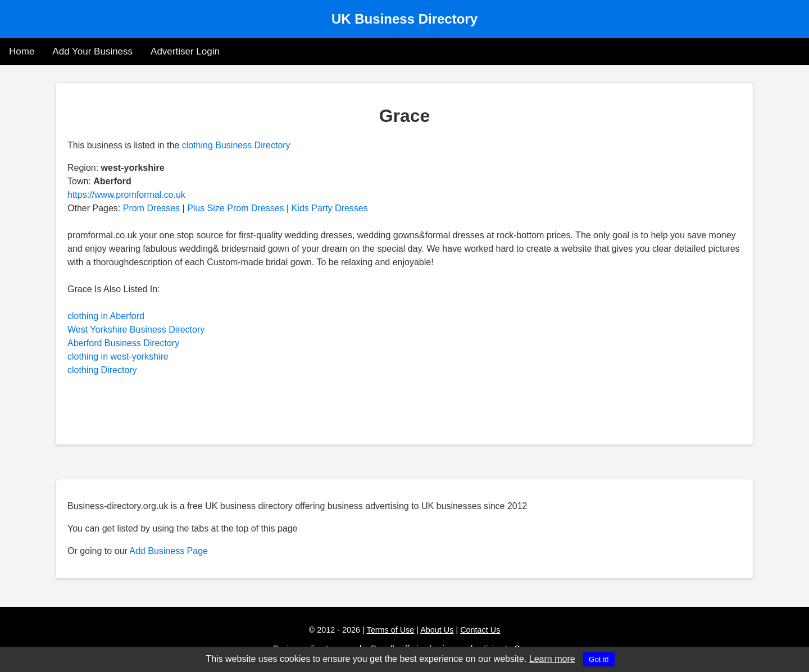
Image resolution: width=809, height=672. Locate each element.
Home (22, 51)
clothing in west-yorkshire (118, 357)
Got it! (599, 659)
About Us (437, 630)
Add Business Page (169, 551)
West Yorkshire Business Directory (136, 330)
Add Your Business (92, 51)
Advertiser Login (185, 51)
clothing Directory (102, 370)
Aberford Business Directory (123, 343)
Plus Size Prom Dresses (236, 208)
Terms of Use (391, 630)
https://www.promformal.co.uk (126, 195)
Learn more (552, 659)
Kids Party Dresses (330, 208)
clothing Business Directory (236, 145)
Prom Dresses (151, 208)
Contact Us (480, 630)
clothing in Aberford (106, 316)
